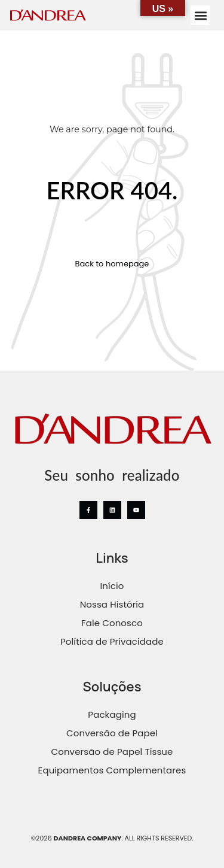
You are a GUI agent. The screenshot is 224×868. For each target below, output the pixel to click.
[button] (200, 15)
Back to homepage (112, 264)
